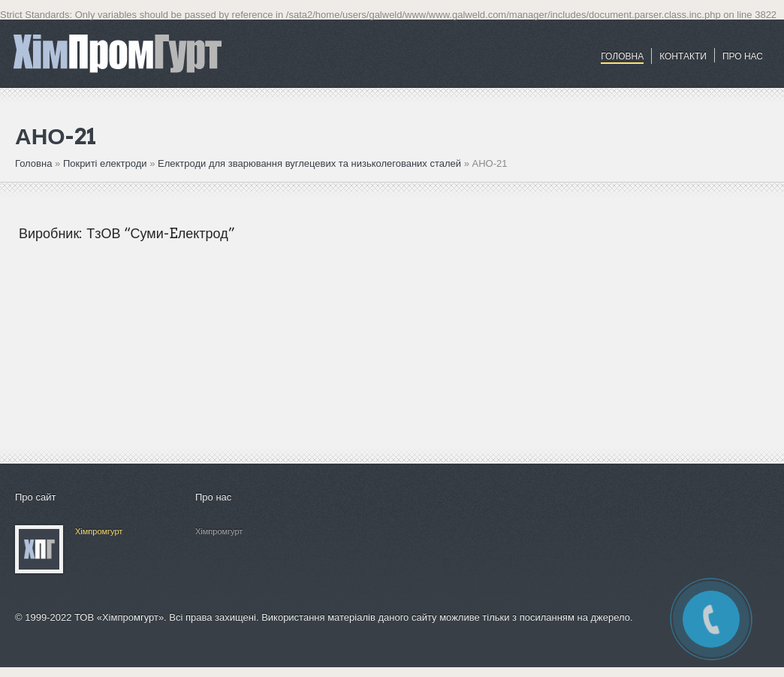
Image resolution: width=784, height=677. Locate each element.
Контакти (683, 56)
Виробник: (51, 233)
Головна (622, 56)
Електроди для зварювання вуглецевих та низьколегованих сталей (309, 163)
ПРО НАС (743, 56)
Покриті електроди (106, 163)
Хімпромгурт (99, 531)
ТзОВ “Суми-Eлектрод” (160, 233)
